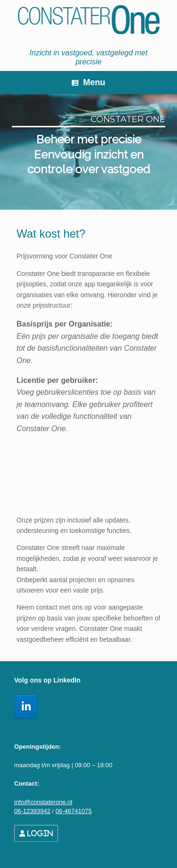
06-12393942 (32, 811)
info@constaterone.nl (43, 802)
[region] (88, 152)
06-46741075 (73, 811)
